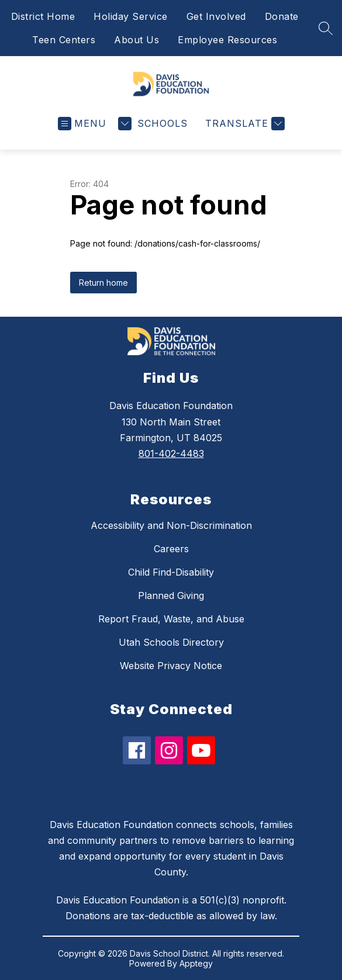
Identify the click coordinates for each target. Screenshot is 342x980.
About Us (137, 40)
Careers (171, 549)
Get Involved (216, 16)
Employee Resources (227, 40)
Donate (282, 16)
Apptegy (196, 963)
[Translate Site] (243, 124)
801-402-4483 (171, 453)
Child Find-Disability (171, 572)
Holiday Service (131, 16)
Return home (103, 283)
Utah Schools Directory (171, 642)
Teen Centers (64, 40)
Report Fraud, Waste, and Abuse (171, 619)
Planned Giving (171, 595)
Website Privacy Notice (171, 666)
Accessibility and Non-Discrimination (171, 525)
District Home (43, 16)
